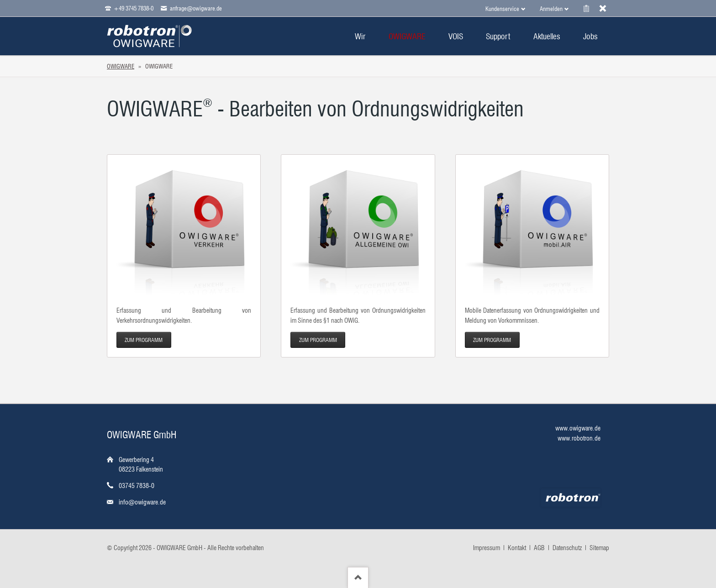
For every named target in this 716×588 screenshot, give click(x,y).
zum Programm (144, 340)
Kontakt (517, 548)
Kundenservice (502, 9)
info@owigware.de (142, 502)
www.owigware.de (578, 428)
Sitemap (599, 548)
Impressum (487, 548)
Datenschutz (567, 548)
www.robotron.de (579, 438)
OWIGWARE (121, 66)
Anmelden (551, 9)
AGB (539, 548)
